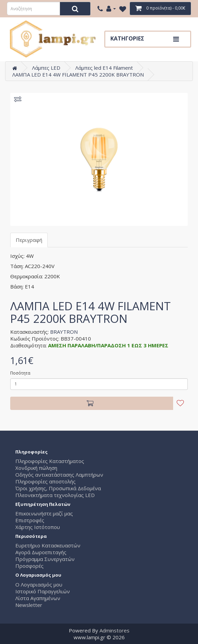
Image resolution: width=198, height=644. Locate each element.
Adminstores (115, 630)
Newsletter (29, 605)
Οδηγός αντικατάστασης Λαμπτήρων (59, 475)
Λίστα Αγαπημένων (38, 598)
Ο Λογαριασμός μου (39, 584)
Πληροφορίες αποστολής (45, 481)
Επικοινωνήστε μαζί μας (44, 513)
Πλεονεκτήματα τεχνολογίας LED (55, 495)
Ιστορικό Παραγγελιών (43, 591)
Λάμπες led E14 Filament (104, 68)
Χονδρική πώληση (36, 468)
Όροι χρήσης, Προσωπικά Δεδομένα (58, 488)
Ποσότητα (20, 373)
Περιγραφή (29, 240)
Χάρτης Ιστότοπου (38, 527)
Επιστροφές (30, 520)
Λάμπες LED (46, 68)
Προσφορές (29, 566)
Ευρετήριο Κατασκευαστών (48, 545)
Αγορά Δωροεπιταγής (41, 552)
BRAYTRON (64, 332)
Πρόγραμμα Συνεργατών (45, 559)
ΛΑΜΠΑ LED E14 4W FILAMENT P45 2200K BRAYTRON (78, 75)
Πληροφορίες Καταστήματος (50, 461)
